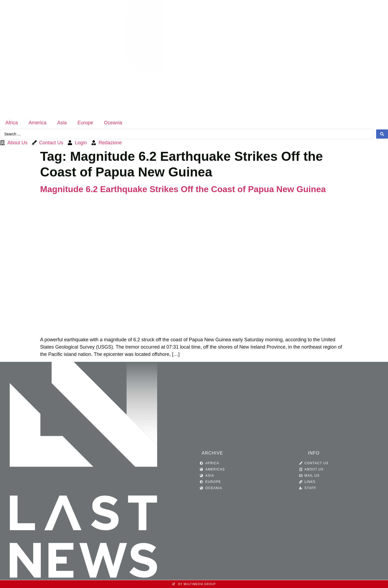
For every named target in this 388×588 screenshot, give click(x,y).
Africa (12, 123)
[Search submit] (382, 134)
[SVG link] (194, 58)
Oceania (113, 123)
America (38, 123)
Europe (85, 123)
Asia (62, 123)
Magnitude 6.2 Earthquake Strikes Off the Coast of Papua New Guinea (183, 189)
